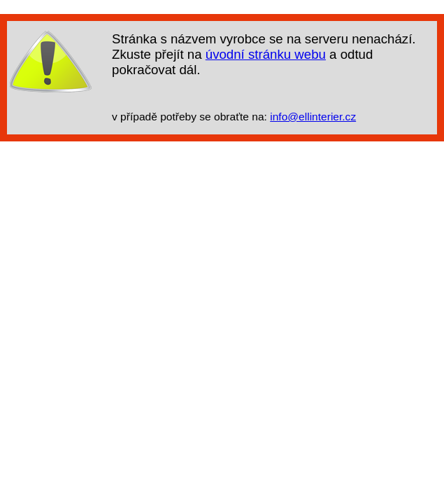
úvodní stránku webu (266, 54)
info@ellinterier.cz (313, 117)
